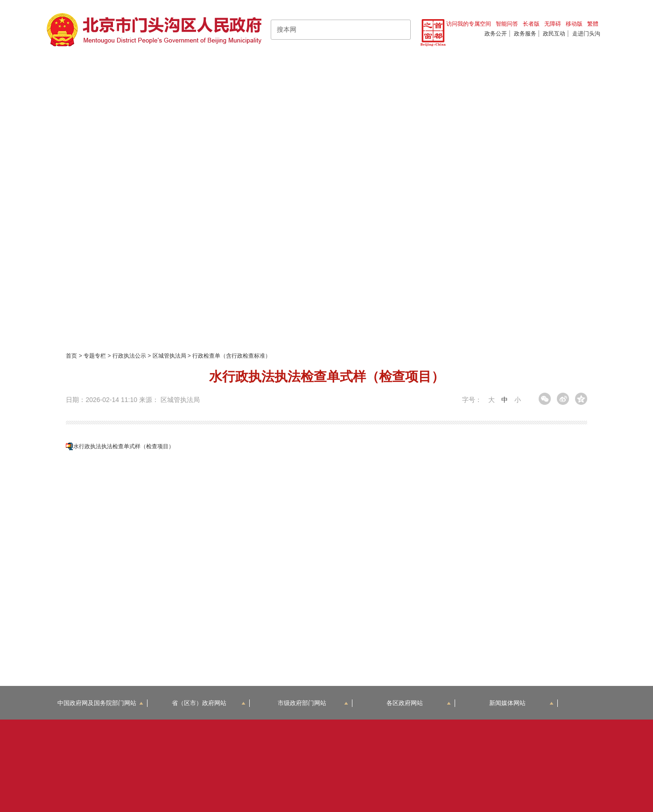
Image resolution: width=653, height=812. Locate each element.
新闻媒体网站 (522, 703)
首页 (71, 356)
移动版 (574, 24)
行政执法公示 (129, 356)
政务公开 (496, 34)
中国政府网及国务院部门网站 (100, 703)
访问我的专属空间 (469, 24)
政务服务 (525, 34)
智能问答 (507, 24)
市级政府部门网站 (313, 703)
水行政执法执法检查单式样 (124, 446)
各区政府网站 (419, 703)
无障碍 (553, 24)
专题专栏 (95, 356)
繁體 (593, 24)
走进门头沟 (586, 34)
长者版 (531, 24)
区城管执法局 (169, 356)
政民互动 (554, 34)
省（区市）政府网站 (209, 703)
